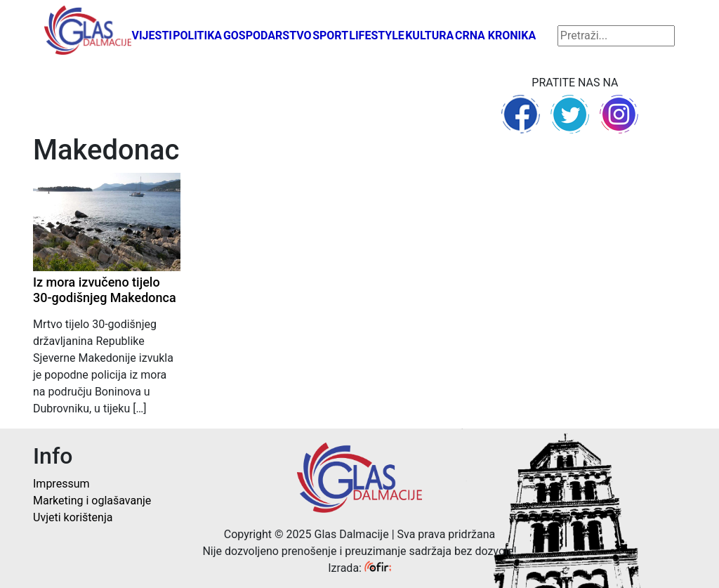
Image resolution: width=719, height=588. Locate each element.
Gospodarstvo (268, 35)
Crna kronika (495, 35)
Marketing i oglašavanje (92, 501)
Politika (197, 35)
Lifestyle (377, 35)
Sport (330, 35)
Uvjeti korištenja (73, 517)
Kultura (429, 35)
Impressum (61, 484)
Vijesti (152, 35)
